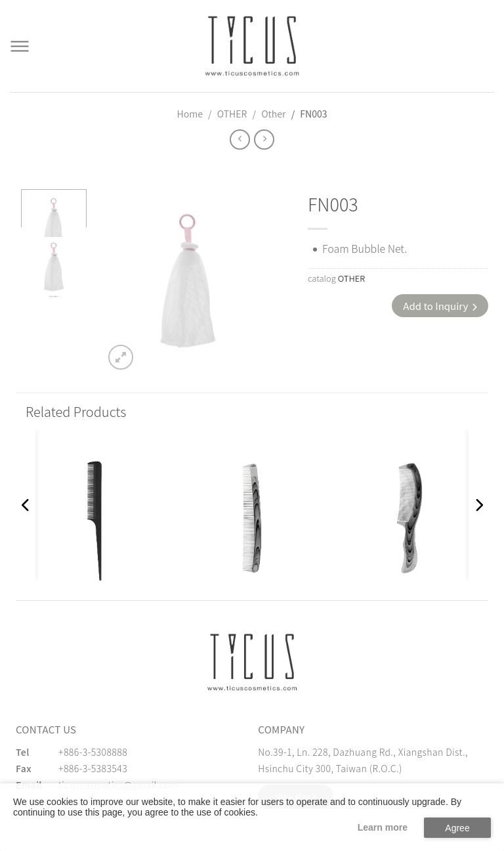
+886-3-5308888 (93, 752)
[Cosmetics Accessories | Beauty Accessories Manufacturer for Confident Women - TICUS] (252, 46)
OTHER (232, 114)
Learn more (383, 827)
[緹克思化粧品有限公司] (252, 662)
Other (273, 114)
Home (190, 114)
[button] (26, 505)
